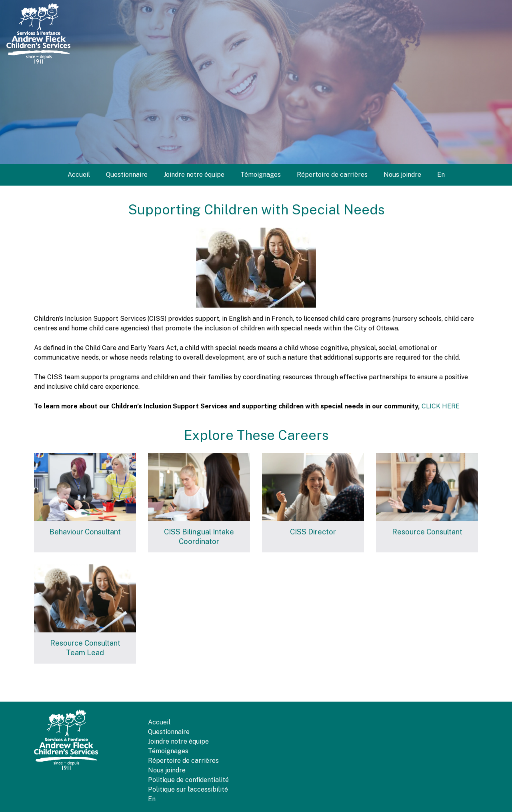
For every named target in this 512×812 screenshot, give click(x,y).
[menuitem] (441, 175)
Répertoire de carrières (332, 175)
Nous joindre (402, 175)
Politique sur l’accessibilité (188, 789)
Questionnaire (127, 175)
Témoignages (261, 175)
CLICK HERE (441, 406)
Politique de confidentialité (188, 780)
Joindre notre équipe (194, 175)
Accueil (79, 175)
